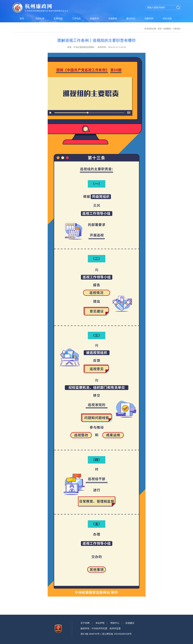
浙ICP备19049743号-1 (91, 634)
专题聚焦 (167, 29)
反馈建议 (130, 623)
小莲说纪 (177, 29)
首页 (160, 29)
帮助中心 (115, 623)
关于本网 (85, 623)
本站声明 (100, 623)
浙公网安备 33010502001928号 (117, 634)
